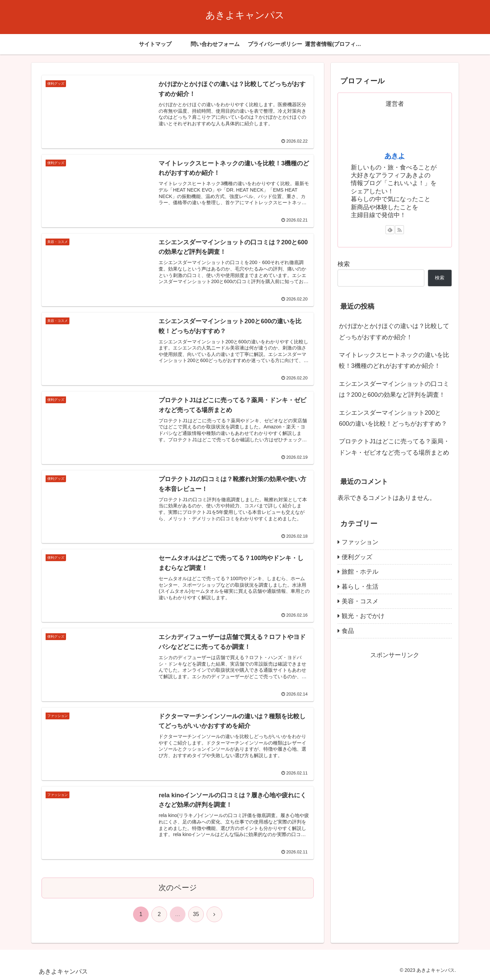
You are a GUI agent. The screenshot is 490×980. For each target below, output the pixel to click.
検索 (344, 264)
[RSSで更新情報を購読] (399, 230)
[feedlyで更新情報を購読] (390, 230)
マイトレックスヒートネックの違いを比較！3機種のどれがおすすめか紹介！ (394, 360)
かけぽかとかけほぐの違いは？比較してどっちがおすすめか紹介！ (394, 331)
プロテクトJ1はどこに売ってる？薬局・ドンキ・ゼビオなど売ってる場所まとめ (394, 447)
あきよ (395, 156)
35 (196, 914)
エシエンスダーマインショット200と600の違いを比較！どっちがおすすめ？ (393, 418)
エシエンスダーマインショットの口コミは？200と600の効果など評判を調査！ (394, 389)
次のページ (178, 888)
